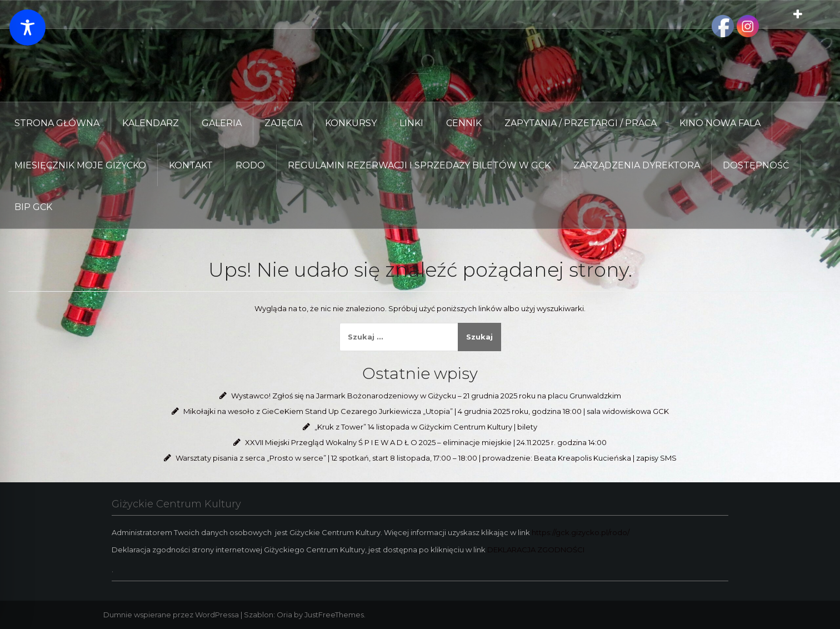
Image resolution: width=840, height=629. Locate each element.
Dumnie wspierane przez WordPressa (171, 615)
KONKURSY (351, 123)
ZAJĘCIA (283, 123)
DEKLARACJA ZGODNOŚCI (536, 550)
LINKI (411, 123)
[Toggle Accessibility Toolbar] (27, 28)
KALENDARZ (151, 123)
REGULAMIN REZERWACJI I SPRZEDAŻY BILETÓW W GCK (419, 165)
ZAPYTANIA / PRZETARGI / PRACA (581, 123)
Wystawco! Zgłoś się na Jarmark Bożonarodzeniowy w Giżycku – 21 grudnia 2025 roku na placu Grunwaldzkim (426, 396)
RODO (250, 165)
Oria (284, 615)
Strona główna (57, 123)
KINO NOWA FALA (720, 123)
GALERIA (222, 123)
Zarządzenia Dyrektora (637, 165)
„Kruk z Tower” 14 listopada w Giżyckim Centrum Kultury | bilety (426, 427)
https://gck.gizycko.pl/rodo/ (581, 532)
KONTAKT (191, 165)
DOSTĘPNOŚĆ (756, 165)
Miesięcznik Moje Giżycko (80, 165)
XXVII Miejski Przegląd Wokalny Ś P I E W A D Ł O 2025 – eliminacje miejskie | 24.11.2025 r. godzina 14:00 (426, 442)
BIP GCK (33, 207)
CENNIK (464, 123)
